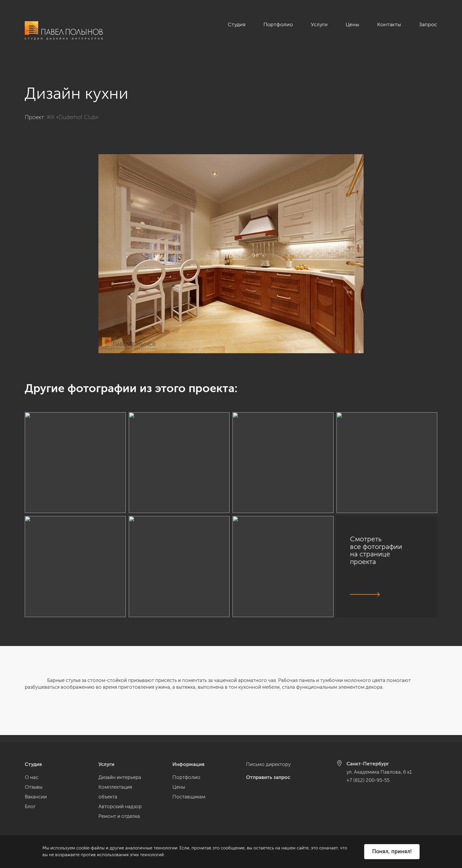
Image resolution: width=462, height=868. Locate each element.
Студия (237, 24)
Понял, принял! (392, 851)
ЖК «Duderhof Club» (72, 110)
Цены (352, 24)
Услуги (319, 24)
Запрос (428, 24)
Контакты (389, 24)
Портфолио (278, 24)
